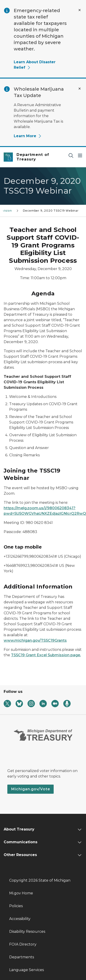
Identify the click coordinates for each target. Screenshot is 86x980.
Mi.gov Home (21, 893)
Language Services (26, 970)
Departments (22, 957)
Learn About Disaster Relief (35, 65)
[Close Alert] (80, 10)
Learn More (28, 136)
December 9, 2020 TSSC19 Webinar (51, 211)
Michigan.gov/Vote (31, 789)
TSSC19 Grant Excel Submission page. (46, 655)
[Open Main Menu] (80, 155)
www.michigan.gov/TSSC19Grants (35, 640)
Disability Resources (27, 931)
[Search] (71, 155)
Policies (16, 906)
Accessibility (20, 919)
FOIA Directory (23, 944)
